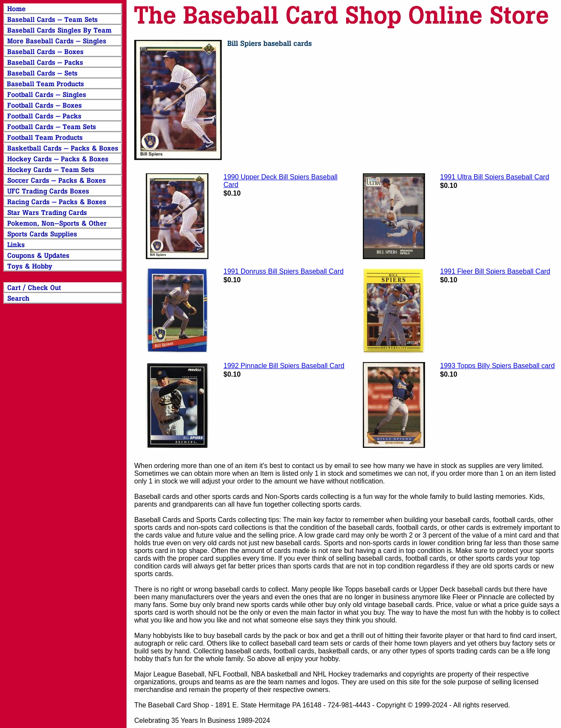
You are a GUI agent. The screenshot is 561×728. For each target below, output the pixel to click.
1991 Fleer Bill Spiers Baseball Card (495, 271)
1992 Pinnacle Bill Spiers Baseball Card (284, 366)
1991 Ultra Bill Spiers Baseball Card (495, 177)
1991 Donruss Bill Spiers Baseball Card (284, 271)
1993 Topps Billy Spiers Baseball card (497, 366)
